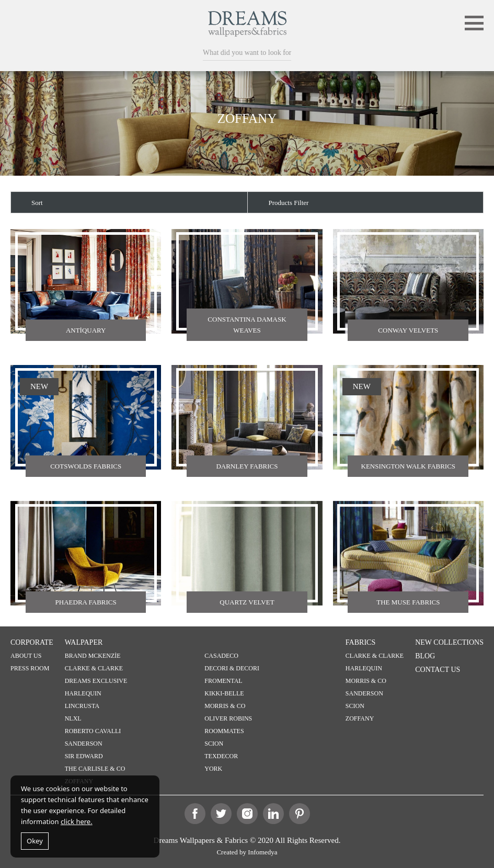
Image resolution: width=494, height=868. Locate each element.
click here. (77, 821)
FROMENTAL (223, 681)
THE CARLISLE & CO (95, 769)
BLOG (425, 656)
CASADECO (221, 656)
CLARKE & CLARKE (94, 668)
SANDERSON (84, 744)
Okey (35, 841)
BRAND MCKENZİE (93, 656)
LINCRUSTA (82, 706)
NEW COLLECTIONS (449, 642)
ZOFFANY (360, 718)
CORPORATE (32, 642)
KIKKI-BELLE (224, 693)
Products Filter (289, 203)
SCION (214, 744)
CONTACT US (438, 670)
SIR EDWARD (84, 756)
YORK (213, 769)
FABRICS (360, 642)
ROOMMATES (224, 731)
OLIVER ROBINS (228, 718)
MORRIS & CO (225, 706)
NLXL (73, 718)
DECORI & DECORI (232, 668)
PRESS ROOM (30, 668)
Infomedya (262, 852)
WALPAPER (84, 642)
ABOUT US (26, 656)
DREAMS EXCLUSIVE (96, 681)
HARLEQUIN (83, 693)
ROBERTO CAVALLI (93, 731)
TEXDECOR (221, 756)
